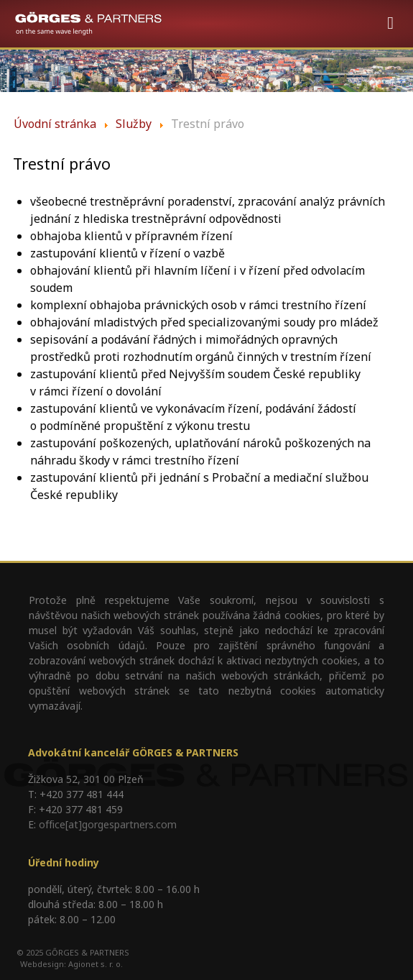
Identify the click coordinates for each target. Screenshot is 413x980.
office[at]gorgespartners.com (108, 824)
